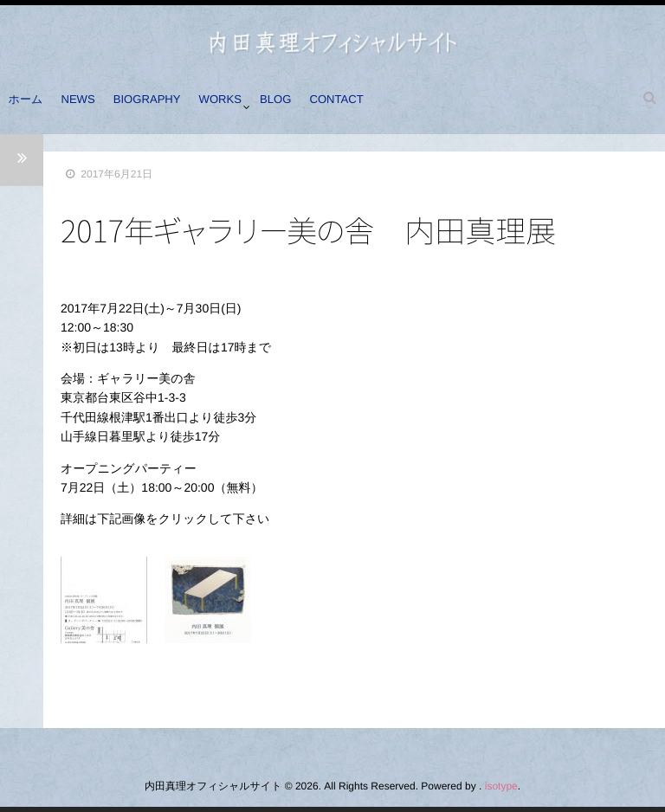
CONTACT (369, 106)
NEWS (88, 106)
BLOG (302, 106)
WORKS (240, 106)
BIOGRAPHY (162, 106)
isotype (501, 786)
